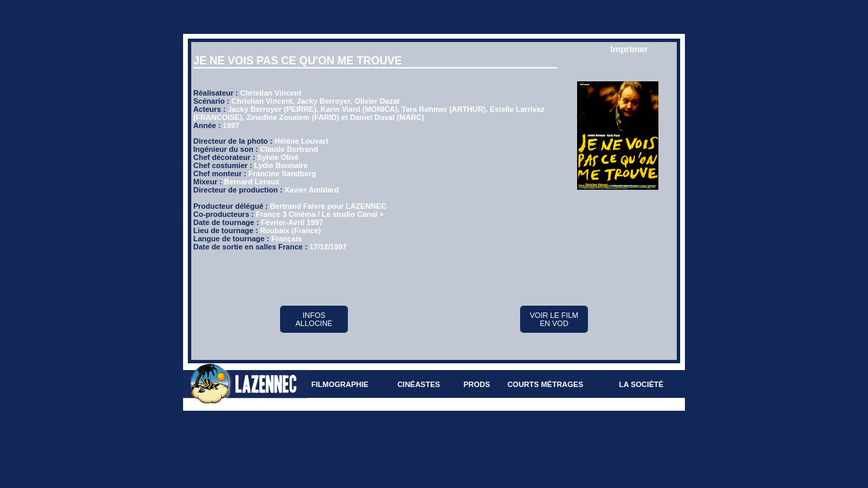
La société (642, 384)
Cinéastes (419, 384)
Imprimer (629, 49)
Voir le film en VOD (554, 319)
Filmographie (340, 384)
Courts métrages (545, 384)
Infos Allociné (314, 319)
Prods (476, 384)
